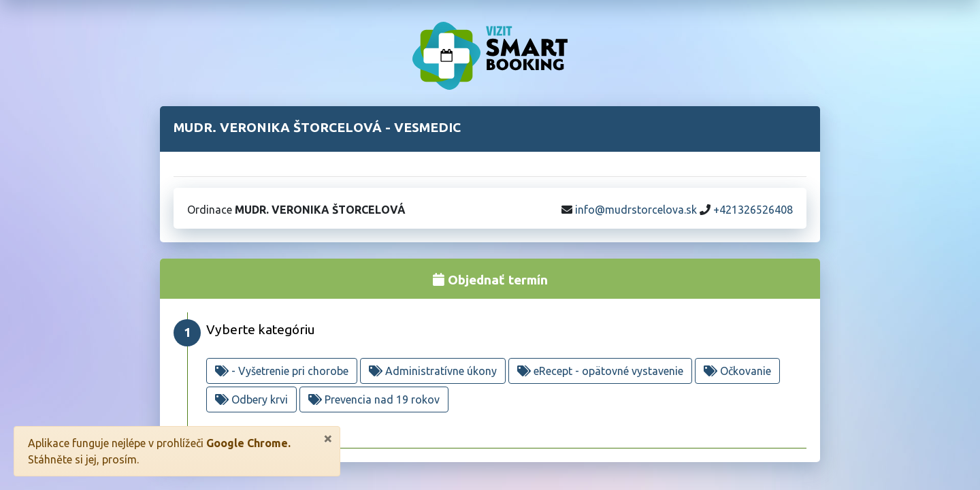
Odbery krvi (251, 399)
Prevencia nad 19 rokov (374, 399)
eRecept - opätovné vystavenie (600, 371)
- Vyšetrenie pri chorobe (282, 371)
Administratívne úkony (433, 371)
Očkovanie (737, 371)
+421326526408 (753, 210)
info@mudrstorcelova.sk (636, 210)
